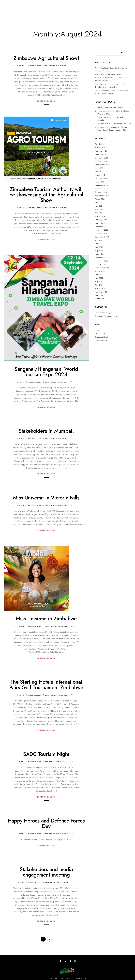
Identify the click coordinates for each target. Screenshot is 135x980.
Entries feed (100, 334)
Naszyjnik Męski (104, 107)
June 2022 (99, 278)
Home (9, 10)
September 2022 (102, 268)
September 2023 (102, 237)
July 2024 (99, 203)
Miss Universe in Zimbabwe (46, 619)
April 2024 (99, 213)
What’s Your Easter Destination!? (108, 74)
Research (77, 10)
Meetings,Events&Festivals (58, 10)
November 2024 (102, 189)
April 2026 (99, 144)
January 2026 (100, 154)
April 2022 (99, 285)
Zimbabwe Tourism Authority (57, 66)
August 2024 (100, 199)
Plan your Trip (36, 10)
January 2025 (100, 182)
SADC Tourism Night (46, 754)
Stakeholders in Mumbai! (46, 431)
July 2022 (99, 275)
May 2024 (99, 209)
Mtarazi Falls (118, 107)
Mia (99, 124)
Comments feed (101, 337)
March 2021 (100, 299)
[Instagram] (76, 961)
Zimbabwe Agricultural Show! (46, 58)
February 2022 (101, 292)
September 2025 (102, 165)
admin (100, 111)
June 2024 (99, 206)
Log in (97, 330)
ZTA (97, 10)
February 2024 (101, 220)
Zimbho (88, 10)
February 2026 (101, 151)
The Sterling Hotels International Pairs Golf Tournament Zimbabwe (46, 685)
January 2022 (100, 295)
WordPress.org (101, 341)
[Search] (121, 52)
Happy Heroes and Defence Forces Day (46, 823)
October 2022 (101, 264)
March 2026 (100, 148)
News (118, 10)
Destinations (20, 10)
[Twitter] (66, 961)
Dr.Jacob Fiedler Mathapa (107, 127)
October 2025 (101, 161)
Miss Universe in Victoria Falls (46, 498)
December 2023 (102, 227)
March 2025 (100, 175)
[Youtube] (71, 961)
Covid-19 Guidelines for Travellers (117, 124)
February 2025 (101, 178)
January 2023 (100, 254)
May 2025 (99, 168)
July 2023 (99, 244)
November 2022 (102, 261)
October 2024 (101, 192)
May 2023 (99, 251)
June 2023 (99, 247)
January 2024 (100, 223)
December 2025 (102, 158)
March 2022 (100, 288)
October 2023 (101, 233)
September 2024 (102, 196)
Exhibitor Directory (103, 313)
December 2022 (102, 258)
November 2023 (102, 230)
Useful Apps (107, 10)
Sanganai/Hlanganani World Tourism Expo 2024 (46, 372)
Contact (10, 23)
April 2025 (99, 172)
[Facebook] (61, 961)
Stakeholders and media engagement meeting (46, 872)
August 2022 (100, 271)
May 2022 (99, 282)
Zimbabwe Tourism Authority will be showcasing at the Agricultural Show (46, 195)
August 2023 (100, 240)
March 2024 (100, 216)
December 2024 (102, 185)
